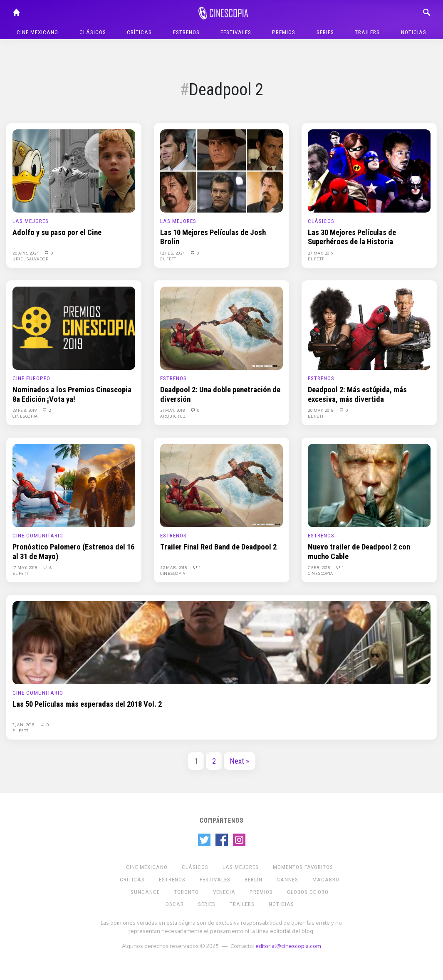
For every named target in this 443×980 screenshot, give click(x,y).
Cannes (287, 880)
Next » (240, 761)
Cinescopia (25, 416)
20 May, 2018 (321, 410)
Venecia (224, 892)
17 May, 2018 (26, 567)
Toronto (186, 892)
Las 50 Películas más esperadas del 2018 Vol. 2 (87, 704)
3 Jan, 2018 (24, 725)
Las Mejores (31, 221)
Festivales (236, 32)
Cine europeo (31, 378)
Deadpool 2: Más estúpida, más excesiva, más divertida (357, 394)
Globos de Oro (308, 892)
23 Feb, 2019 (25, 410)
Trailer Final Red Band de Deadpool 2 (218, 547)
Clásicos (93, 32)
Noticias (414, 32)
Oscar (175, 904)
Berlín (254, 880)
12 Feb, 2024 (173, 253)
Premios (284, 32)
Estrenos (186, 32)
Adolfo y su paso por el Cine (57, 233)
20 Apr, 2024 (26, 253)
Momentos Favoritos (303, 867)
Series (325, 32)
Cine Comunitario (38, 536)
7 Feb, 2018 (320, 567)
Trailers (367, 32)
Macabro (326, 880)
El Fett (168, 259)
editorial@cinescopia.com (288, 946)
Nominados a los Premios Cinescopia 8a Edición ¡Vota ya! (72, 394)
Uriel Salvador (31, 259)
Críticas (139, 32)
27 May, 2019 (320, 253)
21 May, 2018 (173, 410)
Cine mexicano (37, 32)
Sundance (145, 892)
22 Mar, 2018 (174, 567)
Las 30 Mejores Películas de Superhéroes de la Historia (352, 237)
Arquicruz (173, 416)
